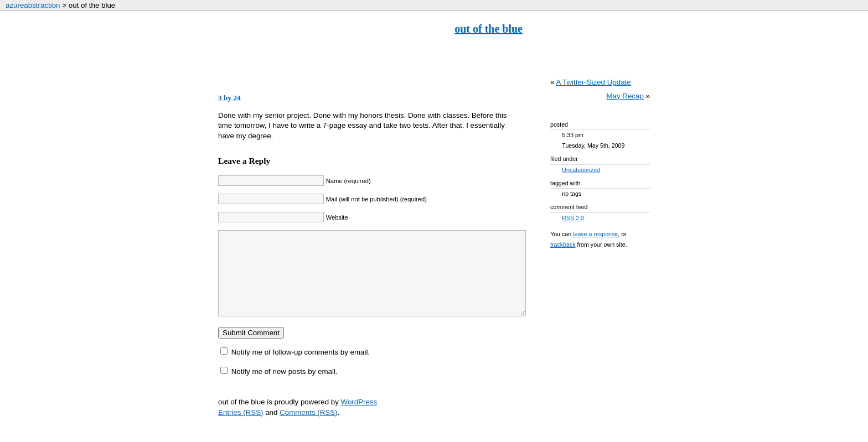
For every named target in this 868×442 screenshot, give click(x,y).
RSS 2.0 (573, 218)
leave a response (595, 234)
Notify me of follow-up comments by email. (301, 369)
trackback (563, 245)
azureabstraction (33, 5)
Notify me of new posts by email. (285, 388)
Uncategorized (581, 170)
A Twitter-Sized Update (593, 82)
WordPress (359, 418)
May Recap (625, 96)
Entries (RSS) (241, 429)
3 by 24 (229, 98)
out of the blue (489, 29)
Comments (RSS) (308, 429)
